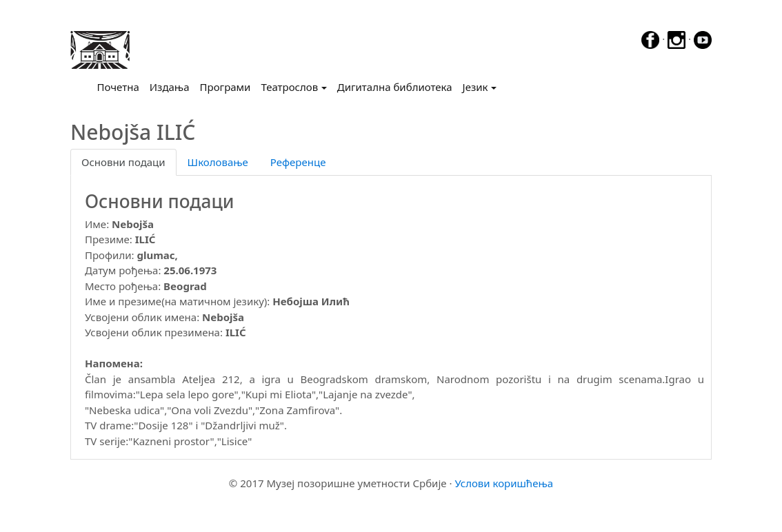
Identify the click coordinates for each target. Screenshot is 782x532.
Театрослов (289, 87)
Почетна (121, 86)
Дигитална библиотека (395, 87)
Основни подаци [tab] (123, 162)
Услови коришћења (504, 483)
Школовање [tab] (218, 162)
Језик (475, 87)
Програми (225, 87)
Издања (170, 87)
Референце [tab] (298, 162)
